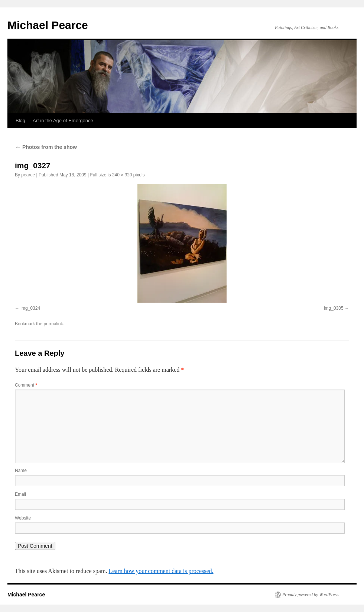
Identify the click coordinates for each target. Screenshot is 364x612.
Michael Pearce (48, 25)
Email (20, 494)
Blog (20, 121)
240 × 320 (122, 175)
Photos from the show (46, 147)
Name (21, 471)
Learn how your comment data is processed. (161, 571)
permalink (53, 324)
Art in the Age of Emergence (63, 121)
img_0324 (30, 308)
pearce (28, 175)
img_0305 (334, 308)
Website (23, 518)
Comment (26, 385)
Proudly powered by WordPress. (311, 595)
